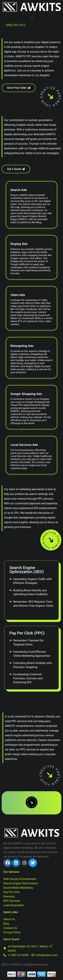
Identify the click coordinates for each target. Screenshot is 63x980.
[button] (32, 18)
